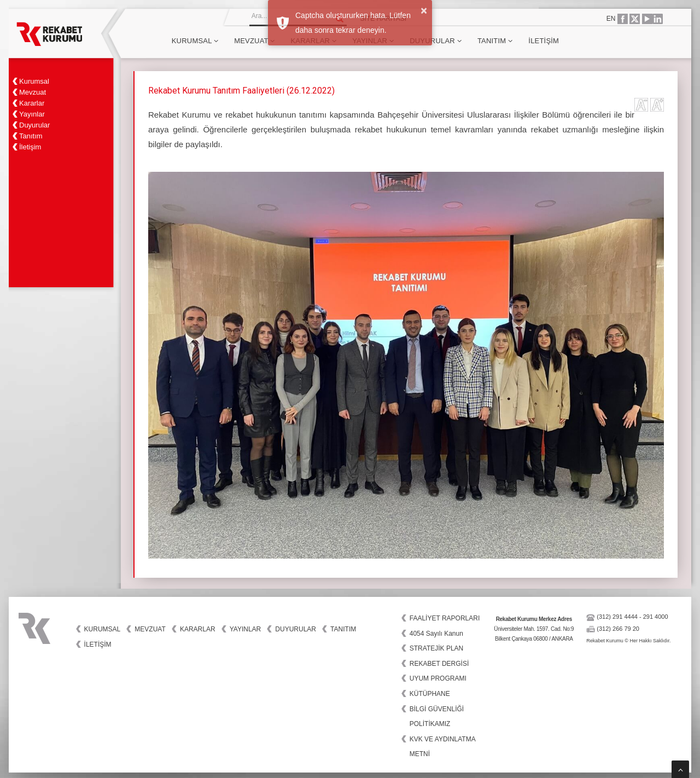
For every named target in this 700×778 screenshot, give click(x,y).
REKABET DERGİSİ (439, 664)
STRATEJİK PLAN (436, 648)
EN (611, 19)
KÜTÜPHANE (430, 694)
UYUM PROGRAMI (438, 678)
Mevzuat (254, 41)
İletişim (544, 41)
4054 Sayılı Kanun (436, 634)
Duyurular (436, 41)
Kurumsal (195, 41)
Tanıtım (495, 41)
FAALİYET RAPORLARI (445, 618)
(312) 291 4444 (617, 617)
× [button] (424, 10)
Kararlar (198, 629)
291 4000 (656, 617)
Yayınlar (246, 629)
